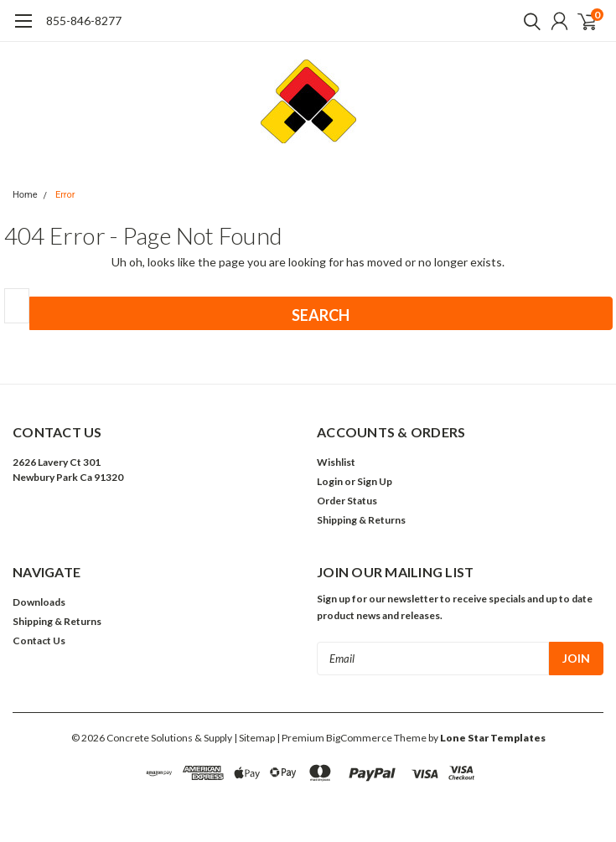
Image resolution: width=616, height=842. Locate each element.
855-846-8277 (84, 21)
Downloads (39, 602)
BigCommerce (359, 738)
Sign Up (375, 481)
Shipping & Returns (361, 520)
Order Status (347, 501)
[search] (528, 21)
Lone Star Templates (493, 738)
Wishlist (336, 462)
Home (25, 195)
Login (330, 481)
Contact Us (39, 641)
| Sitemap (254, 738)
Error (65, 195)
